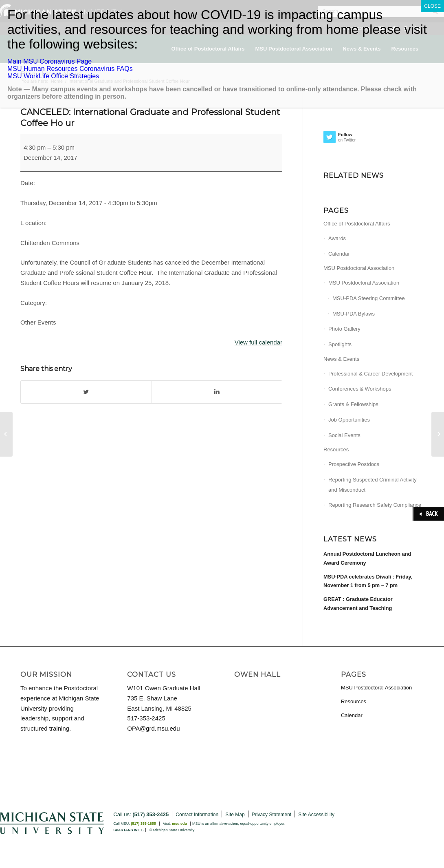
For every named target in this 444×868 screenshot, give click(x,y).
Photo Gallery (344, 329)
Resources (336, 449)
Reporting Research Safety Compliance (375, 505)
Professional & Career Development (370, 374)
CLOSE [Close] (432, 6)
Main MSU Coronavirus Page (49, 61)
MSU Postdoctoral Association (359, 268)
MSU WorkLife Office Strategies (53, 76)
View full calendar (258, 342)
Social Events (344, 435)
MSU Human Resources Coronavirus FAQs (70, 69)
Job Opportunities (349, 420)
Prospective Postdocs (354, 464)
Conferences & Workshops (360, 389)
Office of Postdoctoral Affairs (357, 224)
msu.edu (179, 824)
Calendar (339, 254)
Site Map (235, 815)
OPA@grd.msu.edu (153, 728)
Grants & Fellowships (353, 404)
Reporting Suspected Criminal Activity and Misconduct (373, 485)
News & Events (341, 359)
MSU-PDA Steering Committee (369, 298)
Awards (337, 238)
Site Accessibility (316, 815)
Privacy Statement (271, 815)
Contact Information (197, 815)
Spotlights (340, 344)
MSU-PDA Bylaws (354, 314)
